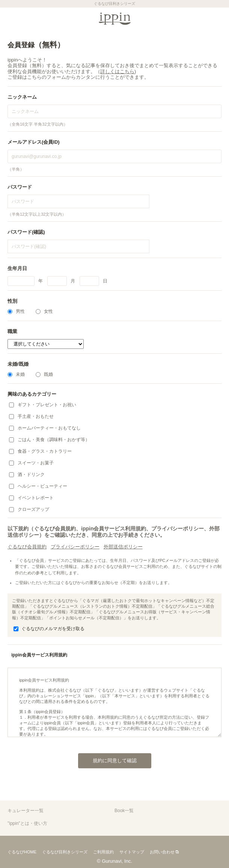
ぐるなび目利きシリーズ (65, 852)
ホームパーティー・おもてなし (45, 428)
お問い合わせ (162, 852)
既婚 (44, 374)
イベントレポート (31, 498)
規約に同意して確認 (107, 758)
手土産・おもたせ (31, 416)
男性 (16, 311)
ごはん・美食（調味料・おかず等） (49, 440)
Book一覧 (124, 811)
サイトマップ (132, 852)
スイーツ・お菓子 (31, 463)
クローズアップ (29, 509)
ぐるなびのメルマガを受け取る (49, 629)
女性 (44, 311)
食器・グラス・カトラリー (40, 451)
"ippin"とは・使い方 (27, 823)
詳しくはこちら (117, 71)
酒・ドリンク (27, 475)
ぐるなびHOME (22, 852)
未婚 (16, 374)
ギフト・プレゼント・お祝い (43, 405)
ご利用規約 (103, 852)
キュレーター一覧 (26, 811)
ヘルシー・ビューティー (38, 486)
